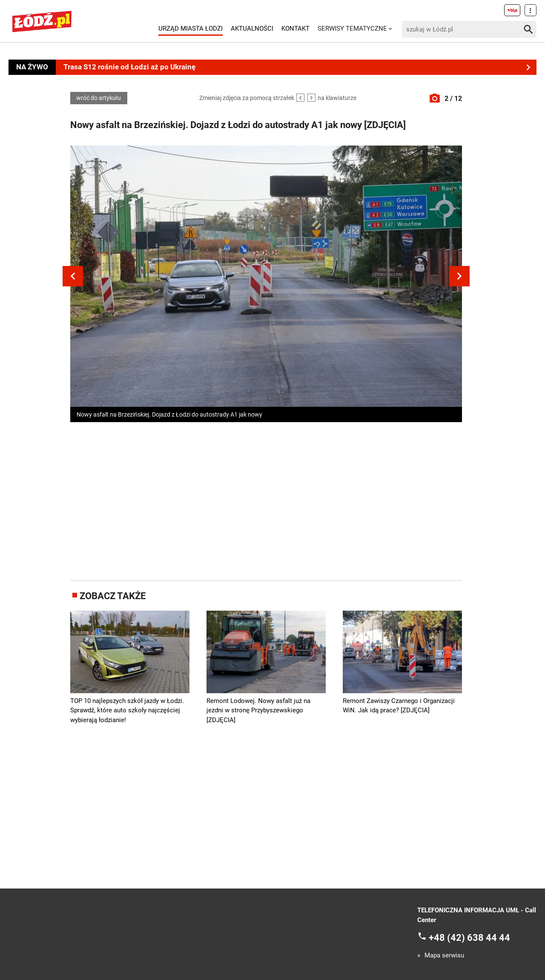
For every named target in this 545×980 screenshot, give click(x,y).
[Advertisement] (266, 500)
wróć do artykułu (99, 98)
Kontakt (295, 29)
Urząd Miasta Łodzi (191, 29)
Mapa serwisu (444, 956)
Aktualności (252, 29)
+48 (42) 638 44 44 (469, 938)
